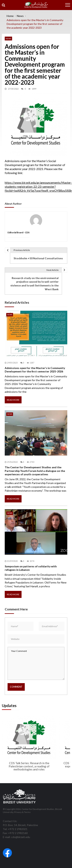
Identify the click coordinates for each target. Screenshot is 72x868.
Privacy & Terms (22, 812)
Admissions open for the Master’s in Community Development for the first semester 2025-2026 (35, 370)
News (8, 39)
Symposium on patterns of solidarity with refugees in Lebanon (31, 568)
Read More (13, 400)
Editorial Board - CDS (19, 233)
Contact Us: (10, 821)
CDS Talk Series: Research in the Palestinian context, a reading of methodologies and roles (29, 766)
